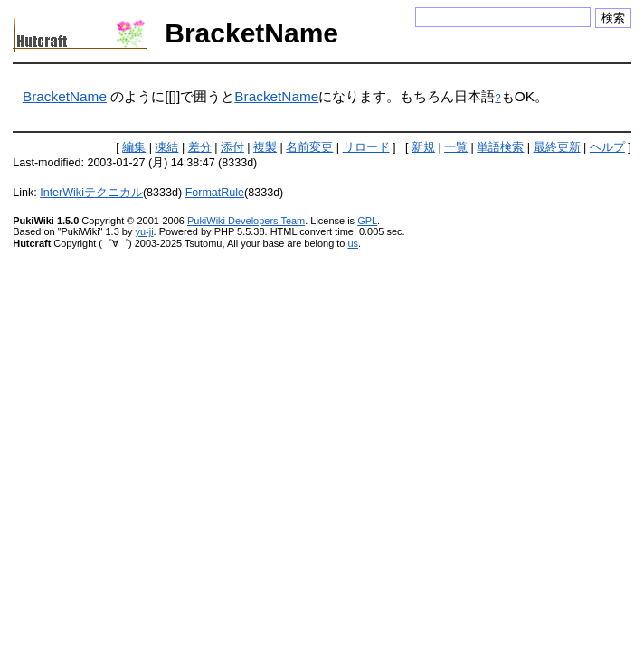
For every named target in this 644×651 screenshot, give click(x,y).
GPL (367, 221)
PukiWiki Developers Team (246, 221)
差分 (200, 147)
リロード (366, 147)
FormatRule (215, 193)
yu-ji (144, 231)
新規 (423, 147)
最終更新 (557, 147)
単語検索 (500, 147)
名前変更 (309, 147)
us (353, 243)
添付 (232, 147)
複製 (265, 147)
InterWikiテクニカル (91, 193)
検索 (613, 18)
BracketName (65, 96)
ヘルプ (607, 147)
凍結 (166, 147)
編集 (134, 147)
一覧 (456, 147)
